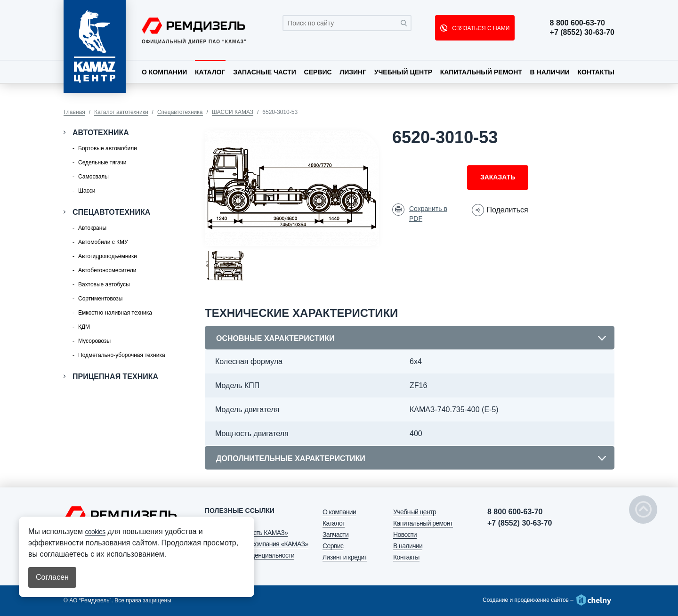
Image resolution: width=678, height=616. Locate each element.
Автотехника (101, 133)
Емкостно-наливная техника (115, 313)
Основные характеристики (275, 338)
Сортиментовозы (100, 299)
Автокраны (92, 228)
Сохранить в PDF (428, 214)
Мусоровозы (94, 341)
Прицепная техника (115, 377)
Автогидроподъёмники (108, 256)
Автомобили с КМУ (103, 242)
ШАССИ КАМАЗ (233, 112)
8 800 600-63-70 (577, 23)
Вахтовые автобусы (104, 284)
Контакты (596, 72)
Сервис (318, 72)
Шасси (87, 191)
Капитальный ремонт (481, 72)
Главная (74, 112)
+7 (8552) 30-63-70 (582, 32)
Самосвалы (93, 177)
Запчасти (335, 535)
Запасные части (265, 72)
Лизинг (353, 72)
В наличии (550, 72)
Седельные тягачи (102, 162)
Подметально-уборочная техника (122, 355)
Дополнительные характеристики (291, 458)
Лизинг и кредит (345, 557)
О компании (164, 72)
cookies (95, 532)
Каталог (210, 72)
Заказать (498, 177)
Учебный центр (403, 72)
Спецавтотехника (180, 112)
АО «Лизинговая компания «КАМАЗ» (257, 544)
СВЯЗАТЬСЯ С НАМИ (480, 28)
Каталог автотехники (121, 112)
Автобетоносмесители (107, 270)
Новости (405, 535)
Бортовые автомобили (108, 148)
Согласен (52, 577)
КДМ (84, 327)
